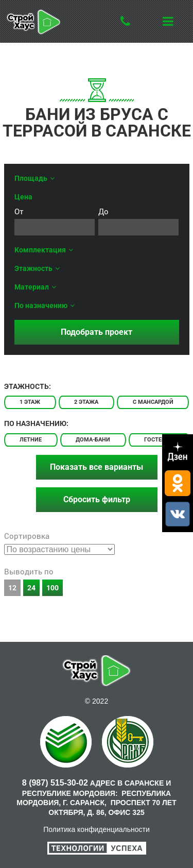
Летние (31, 440)
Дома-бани (93, 440)
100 (52, 588)
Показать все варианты (97, 467)
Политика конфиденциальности (97, 829)
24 (31, 588)
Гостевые (159, 440)
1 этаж (30, 402)
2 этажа (86, 402)
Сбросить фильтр (97, 499)
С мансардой (153, 402)
